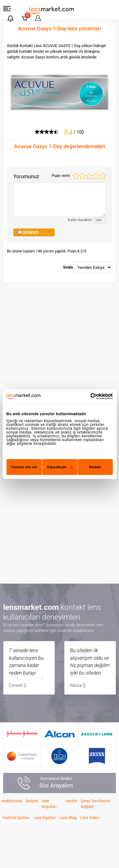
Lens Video (90, 818)
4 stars (96, 176)
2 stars (83, 176)
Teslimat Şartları (16, 818)
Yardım (71, 801)
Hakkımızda (12, 801)
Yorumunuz (26, 176)
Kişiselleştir (60, 467)
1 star (76, 176)
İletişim (32, 801)
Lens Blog (68, 818)
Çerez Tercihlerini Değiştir (95, 804)
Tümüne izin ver (24, 467)
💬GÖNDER (28, 232)
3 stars (89, 176)
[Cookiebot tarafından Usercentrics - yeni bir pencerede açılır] (86, 396)
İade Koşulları (49, 804)
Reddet (95, 467)
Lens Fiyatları (45, 818)
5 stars (102, 176)
